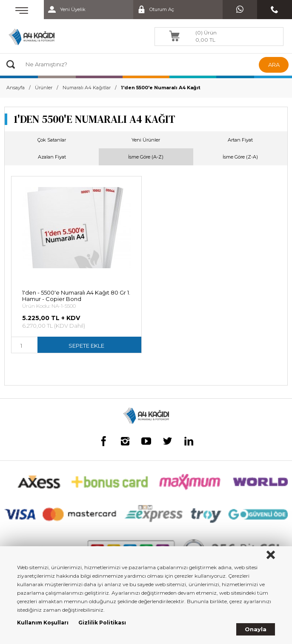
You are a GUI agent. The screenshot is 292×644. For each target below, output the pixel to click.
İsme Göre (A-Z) (146, 157)
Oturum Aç (154, 10)
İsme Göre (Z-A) (240, 157)
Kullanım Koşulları (43, 623)
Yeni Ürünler (146, 140)
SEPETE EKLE (86, 346)
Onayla (256, 629)
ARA (274, 65)
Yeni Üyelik (65, 10)
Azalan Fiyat (52, 157)
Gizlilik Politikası (102, 623)
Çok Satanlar (52, 140)
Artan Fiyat (240, 140)
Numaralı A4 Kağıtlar (87, 88)
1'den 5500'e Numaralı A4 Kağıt (161, 88)
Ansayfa (16, 88)
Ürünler (44, 88)
